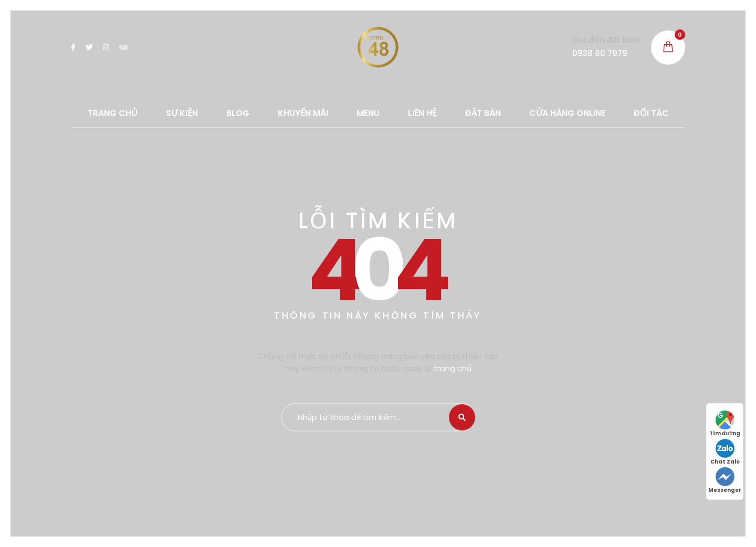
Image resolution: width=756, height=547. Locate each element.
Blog (238, 113)
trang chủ (453, 368)
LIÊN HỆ (422, 113)
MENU (368, 113)
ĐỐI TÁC (651, 113)
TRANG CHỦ (113, 113)
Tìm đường (725, 424)
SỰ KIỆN (182, 113)
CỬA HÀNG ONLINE (567, 113)
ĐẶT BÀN (483, 113)
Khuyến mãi (303, 113)
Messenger (725, 481)
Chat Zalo (725, 452)
